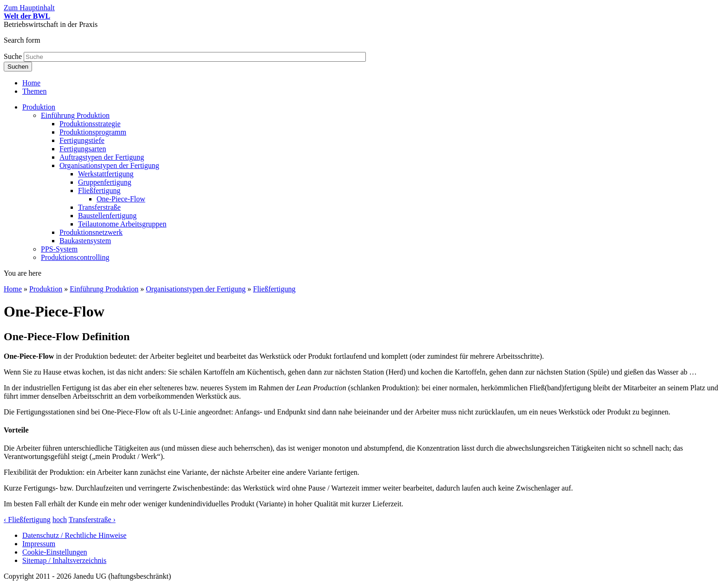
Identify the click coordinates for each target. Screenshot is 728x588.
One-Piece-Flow (121, 199)
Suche (14, 56)
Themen (34, 91)
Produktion (39, 107)
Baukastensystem (85, 241)
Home (31, 83)
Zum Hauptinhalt (29, 8)
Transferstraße (99, 207)
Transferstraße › (92, 520)
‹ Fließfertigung (27, 520)
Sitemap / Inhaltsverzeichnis (64, 560)
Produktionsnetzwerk (91, 232)
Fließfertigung (99, 191)
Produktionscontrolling (75, 257)
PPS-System (59, 249)
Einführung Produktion (75, 115)
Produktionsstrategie (90, 124)
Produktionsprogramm (93, 132)
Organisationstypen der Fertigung (109, 165)
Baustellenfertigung (107, 216)
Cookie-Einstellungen (55, 552)
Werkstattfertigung (106, 174)
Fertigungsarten (83, 149)
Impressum (39, 544)
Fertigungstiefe (82, 140)
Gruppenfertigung (105, 182)
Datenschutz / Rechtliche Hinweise (74, 535)
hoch (60, 520)
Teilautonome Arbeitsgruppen (122, 224)
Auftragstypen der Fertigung (102, 157)
